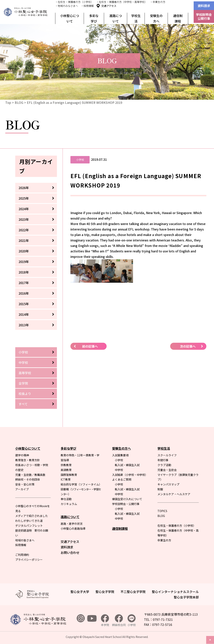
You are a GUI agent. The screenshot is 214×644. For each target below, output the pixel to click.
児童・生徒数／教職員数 (30, 475)
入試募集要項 (120, 455)
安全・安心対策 (25, 484)
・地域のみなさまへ (67, 6)
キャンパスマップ (168, 484)
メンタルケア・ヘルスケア (174, 494)
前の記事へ (90, 346)
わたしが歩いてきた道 (29, 521)
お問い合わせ (70, 553)
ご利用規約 (22, 555)
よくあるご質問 (122, 479)
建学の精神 (22, 455)
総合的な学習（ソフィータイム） (81, 484)
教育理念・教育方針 (28, 460)
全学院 (23, 383)
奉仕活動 (66, 499)
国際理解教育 (69, 475)
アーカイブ (22, 489)
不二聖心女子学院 (133, 592)
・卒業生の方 (158, 2)
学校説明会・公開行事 (126, 504)
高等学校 (25, 373)
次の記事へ (188, 346)
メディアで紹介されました (32, 516)
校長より (25, 394)
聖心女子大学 (80, 592)
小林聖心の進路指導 (73, 528)
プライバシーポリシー (29, 560)
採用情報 (21, 545)
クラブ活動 (164, 465)
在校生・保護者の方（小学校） (177, 526)
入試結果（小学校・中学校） (130, 475)
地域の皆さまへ (25, 540)
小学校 (23, 352)
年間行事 (163, 460)
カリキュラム (69, 504)
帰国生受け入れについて (127, 499)
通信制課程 (178, 18)
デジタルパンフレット (29, 526)
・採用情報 (87, 6)
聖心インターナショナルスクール (175, 592)
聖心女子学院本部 (186, 597)
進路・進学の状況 (72, 524)
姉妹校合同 (119, 621)
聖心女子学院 (105, 592)
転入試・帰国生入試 (127, 465)
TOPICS (162, 511)
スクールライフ (167, 455)
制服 (160, 489)
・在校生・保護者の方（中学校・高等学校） (122, 2)
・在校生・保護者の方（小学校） (74, 2)
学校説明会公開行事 (204, 16)
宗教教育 (66, 465)
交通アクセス (109, 6)
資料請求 (204, 6)
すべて (23, 404)
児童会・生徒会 (167, 470)
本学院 (105, 621)
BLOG (19, 102)
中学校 (23, 362)
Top (8, 102)
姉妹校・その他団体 (28, 479)
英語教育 (66, 470)
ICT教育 (66, 479)
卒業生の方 (164, 540)
